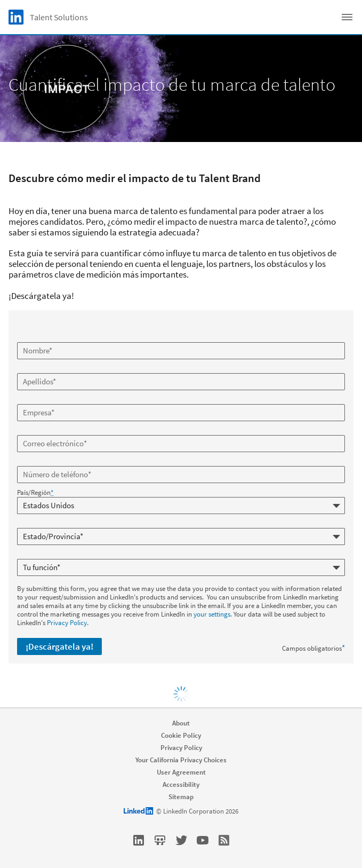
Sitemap (181, 797)
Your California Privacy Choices (181, 760)
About (181, 723)
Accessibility (181, 784)
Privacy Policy (67, 623)
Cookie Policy (181, 735)
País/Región (35, 493)
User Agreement (181, 772)
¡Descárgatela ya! (59, 646)
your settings (212, 614)
